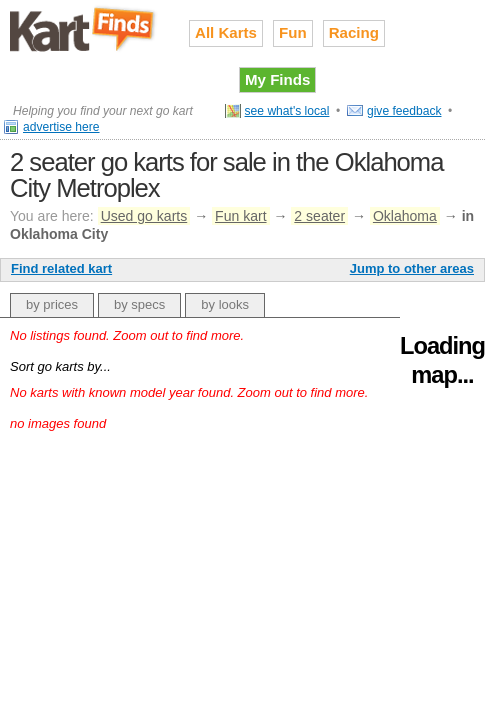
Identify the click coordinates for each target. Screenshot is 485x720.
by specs (139, 304)
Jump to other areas (412, 268)
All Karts (226, 32)
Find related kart (61, 268)
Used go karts (144, 216)
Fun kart (240, 216)
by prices (52, 304)
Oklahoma (405, 216)
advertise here (61, 127)
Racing (354, 32)
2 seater (319, 216)
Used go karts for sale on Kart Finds (84, 29)
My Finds (277, 79)
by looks (225, 304)
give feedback (404, 111)
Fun (293, 32)
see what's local (287, 111)
